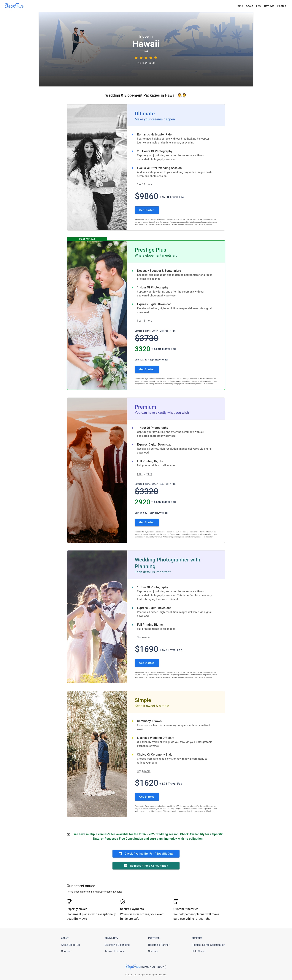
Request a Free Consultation (146, 866)
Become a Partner (159, 945)
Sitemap (153, 951)
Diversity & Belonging (117, 945)
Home (239, 6)
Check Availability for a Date (146, 854)
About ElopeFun (70, 945)
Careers (66, 951)
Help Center (199, 951)
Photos (282, 6)
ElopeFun (14, 6)
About (250, 6)
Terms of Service (115, 951)
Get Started (147, 210)
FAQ (259, 6)
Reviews (269, 6)
